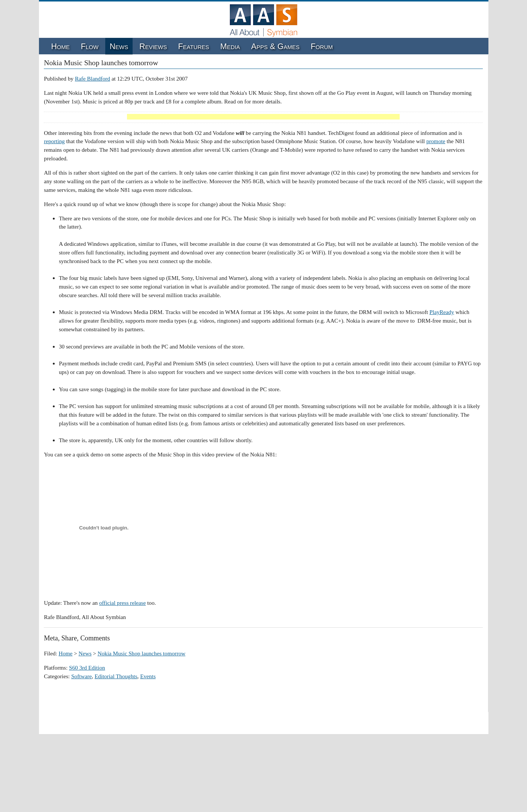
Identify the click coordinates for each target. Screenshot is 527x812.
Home (60, 46)
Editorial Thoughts (116, 676)
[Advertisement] (263, 117)
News (119, 46)
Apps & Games (275, 46)
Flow (90, 46)
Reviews (153, 46)
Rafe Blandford (93, 79)
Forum (322, 46)
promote (436, 141)
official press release (123, 603)
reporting (54, 141)
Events (148, 676)
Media (230, 46)
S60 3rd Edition (87, 668)
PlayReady (442, 312)
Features (194, 46)
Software (81, 676)
